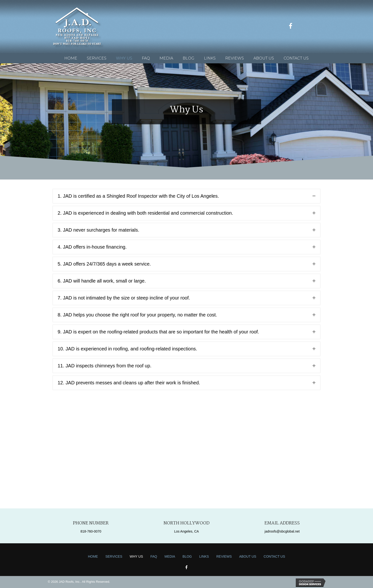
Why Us (136, 556)
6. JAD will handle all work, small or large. (102, 281)
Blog (187, 556)
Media (170, 556)
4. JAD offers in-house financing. (92, 247)
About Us (248, 556)
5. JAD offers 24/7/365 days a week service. (104, 264)
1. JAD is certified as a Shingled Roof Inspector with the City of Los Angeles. (138, 196)
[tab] (186, 196)
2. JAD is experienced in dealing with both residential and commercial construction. (145, 213)
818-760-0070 (91, 531)
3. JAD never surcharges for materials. (98, 230)
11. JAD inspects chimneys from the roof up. (104, 366)
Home (93, 556)
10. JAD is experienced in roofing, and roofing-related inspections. (127, 349)
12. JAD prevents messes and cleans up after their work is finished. (129, 383)
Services (114, 556)
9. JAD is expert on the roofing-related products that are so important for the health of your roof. (158, 332)
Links (204, 556)
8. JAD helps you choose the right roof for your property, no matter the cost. (137, 315)
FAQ (154, 556)
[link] (71, 58)
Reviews (224, 556)
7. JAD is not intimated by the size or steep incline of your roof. (124, 298)
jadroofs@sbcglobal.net (282, 531)
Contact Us (274, 556)
